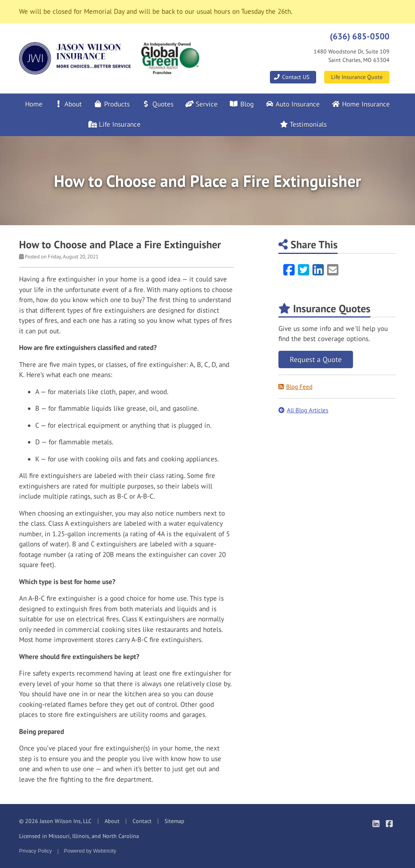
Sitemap (174, 821)
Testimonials (303, 124)
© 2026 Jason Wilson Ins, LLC (55, 821)
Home (34, 104)
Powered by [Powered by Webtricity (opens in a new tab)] (90, 851)
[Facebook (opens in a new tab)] (289, 270)
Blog (241, 104)
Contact (142, 821)
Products (112, 104)
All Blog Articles (303, 410)
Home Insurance (361, 104)
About (68, 104)
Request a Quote (316, 359)
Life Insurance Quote (357, 77)
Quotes (158, 104)
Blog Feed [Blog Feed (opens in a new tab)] (295, 387)
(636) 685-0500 (360, 36)
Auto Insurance (293, 104)
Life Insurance (114, 124)
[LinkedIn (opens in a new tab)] (318, 270)
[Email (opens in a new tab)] (333, 270)
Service (201, 104)
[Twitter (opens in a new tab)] (304, 270)
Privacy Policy (35, 851)
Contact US (292, 77)
